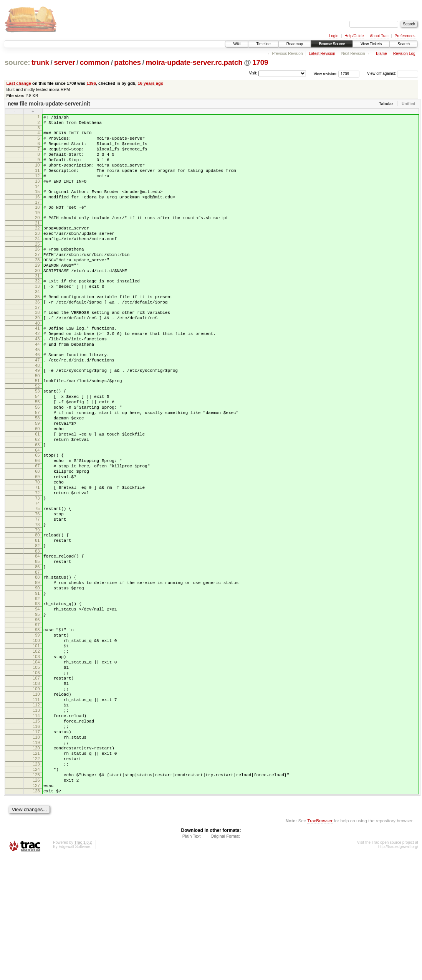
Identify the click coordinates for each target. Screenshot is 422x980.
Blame (381, 54)
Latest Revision (322, 54)
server (64, 62)
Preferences (405, 36)
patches (127, 62)
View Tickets (371, 44)
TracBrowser (320, 944)
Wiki (237, 44)
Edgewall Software (74, 970)
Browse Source (332, 44)
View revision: (326, 73)
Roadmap (295, 44)
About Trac (379, 36)
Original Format (225, 959)
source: (17, 62)
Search (404, 44)
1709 (260, 62)
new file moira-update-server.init (49, 104)
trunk (40, 62)
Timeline (263, 44)
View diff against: (393, 73)
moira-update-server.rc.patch (194, 62)
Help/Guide (354, 36)
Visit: (253, 73)
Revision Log (404, 54)
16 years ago (151, 83)
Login (334, 36)
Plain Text (192, 959)
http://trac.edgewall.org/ (398, 970)
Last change (19, 83)
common (95, 62)
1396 (91, 83)
